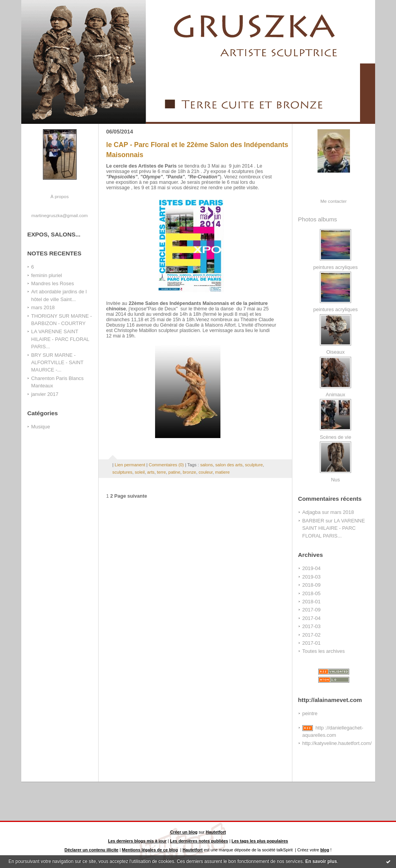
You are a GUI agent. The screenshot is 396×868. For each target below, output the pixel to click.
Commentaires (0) (166, 465)
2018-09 (312, 585)
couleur (206, 472)
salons (207, 465)
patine (174, 472)
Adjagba (312, 512)
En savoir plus (321, 861)
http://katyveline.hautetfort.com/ (337, 743)
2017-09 (312, 610)
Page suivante (131, 496)
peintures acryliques (335, 267)
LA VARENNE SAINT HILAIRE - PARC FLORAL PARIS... (60, 339)
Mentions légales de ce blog (150, 850)
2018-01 (312, 602)
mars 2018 (43, 307)
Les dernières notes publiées (199, 841)
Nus (335, 480)
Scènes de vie (335, 437)
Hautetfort (216, 832)
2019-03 (312, 577)
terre (161, 472)
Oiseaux (335, 352)
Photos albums (318, 219)
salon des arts (229, 465)
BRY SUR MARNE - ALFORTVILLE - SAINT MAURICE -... (57, 363)
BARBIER (313, 521)
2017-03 (312, 626)
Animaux (335, 395)
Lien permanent (130, 465)
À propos (59, 196)
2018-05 (312, 593)
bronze (190, 472)
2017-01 (312, 643)
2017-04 (312, 618)
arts (151, 472)
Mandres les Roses (53, 283)
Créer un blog (184, 832)
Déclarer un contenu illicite (91, 850)
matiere (222, 472)
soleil (140, 472)
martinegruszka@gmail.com (60, 215)
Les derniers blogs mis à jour (137, 841)
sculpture (254, 465)
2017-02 (312, 635)
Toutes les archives (324, 651)
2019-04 (312, 568)
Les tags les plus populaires (260, 841)
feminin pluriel (47, 275)
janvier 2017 (45, 394)
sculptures (123, 472)
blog (325, 850)
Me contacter (334, 201)
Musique (41, 427)
